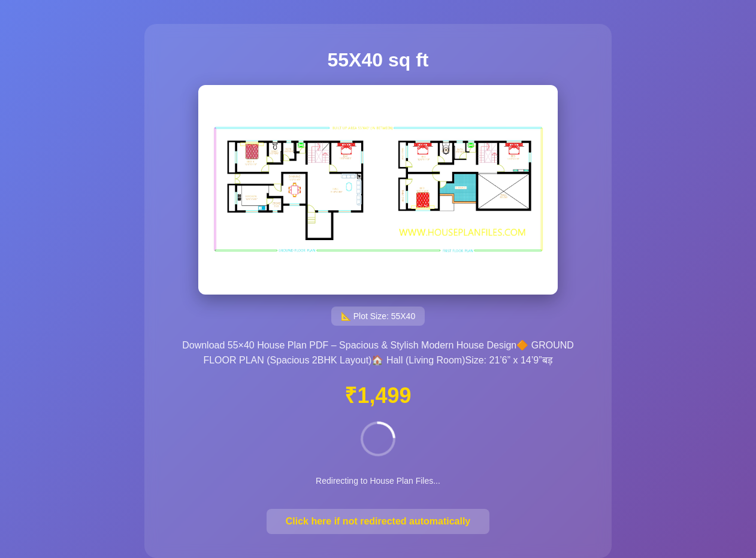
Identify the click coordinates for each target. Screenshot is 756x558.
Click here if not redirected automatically (378, 521)
